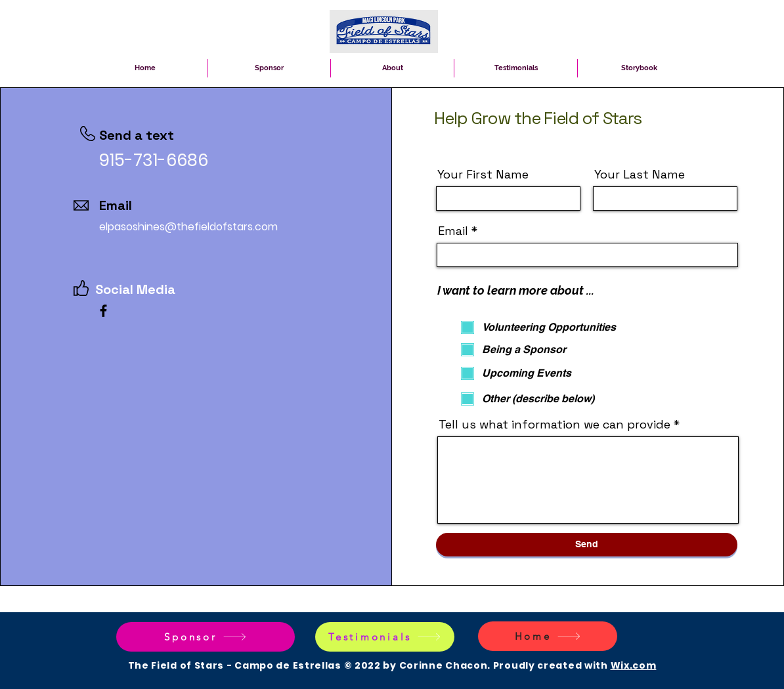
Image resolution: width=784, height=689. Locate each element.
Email (453, 231)
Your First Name (483, 175)
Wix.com (634, 665)
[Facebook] (103, 311)
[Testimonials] (385, 637)
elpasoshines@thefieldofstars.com (188, 227)
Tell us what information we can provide (555, 425)
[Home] (548, 636)
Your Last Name (640, 175)
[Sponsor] (206, 637)
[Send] (587, 545)
